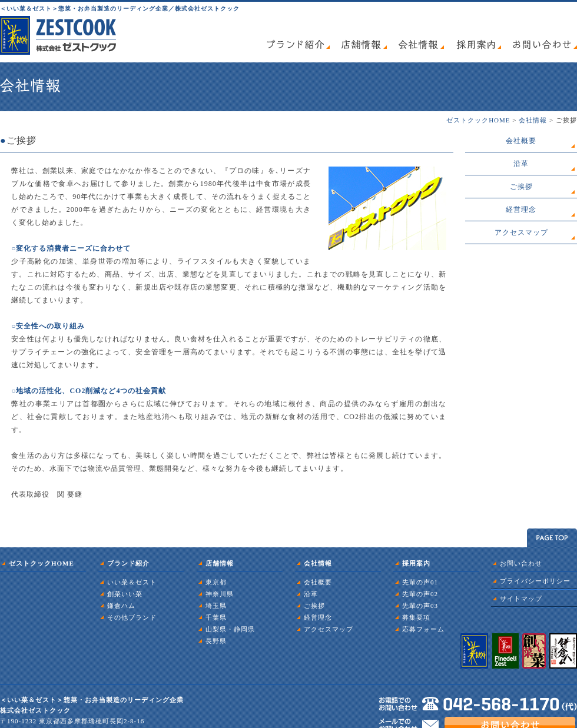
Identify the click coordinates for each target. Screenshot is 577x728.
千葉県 (216, 617)
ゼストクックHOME (478, 120)
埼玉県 (216, 606)
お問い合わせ (521, 563)
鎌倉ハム (121, 606)
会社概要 (521, 141)
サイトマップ (521, 599)
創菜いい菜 (125, 594)
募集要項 (416, 617)
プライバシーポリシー (535, 581)
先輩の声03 (420, 606)
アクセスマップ (521, 232)
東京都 (216, 582)
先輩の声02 (420, 594)
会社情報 (533, 120)
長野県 (216, 641)
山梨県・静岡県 (230, 629)
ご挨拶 (521, 187)
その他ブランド (132, 617)
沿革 (521, 164)
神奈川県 (220, 594)
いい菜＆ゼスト (132, 582)
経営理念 (521, 210)
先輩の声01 (420, 582)
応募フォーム (423, 629)
